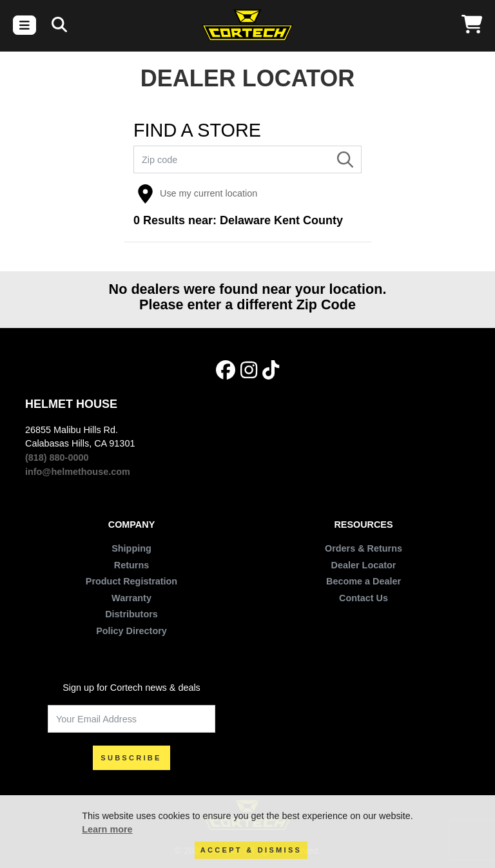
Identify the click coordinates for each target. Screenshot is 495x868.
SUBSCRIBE (131, 758)
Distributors (131, 614)
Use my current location (197, 194)
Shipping (131, 548)
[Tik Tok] (271, 371)
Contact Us (364, 598)
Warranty (131, 598)
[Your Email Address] (131, 719)
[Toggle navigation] (24, 25)
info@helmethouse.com (78, 472)
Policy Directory (131, 631)
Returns (131, 565)
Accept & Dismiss (251, 850)
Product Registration (131, 581)
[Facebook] (226, 371)
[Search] (59, 25)
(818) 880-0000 (57, 458)
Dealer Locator (364, 565)
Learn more (107, 829)
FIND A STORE (197, 130)
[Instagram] (249, 371)
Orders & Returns (364, 548)
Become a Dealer (364, 581)
